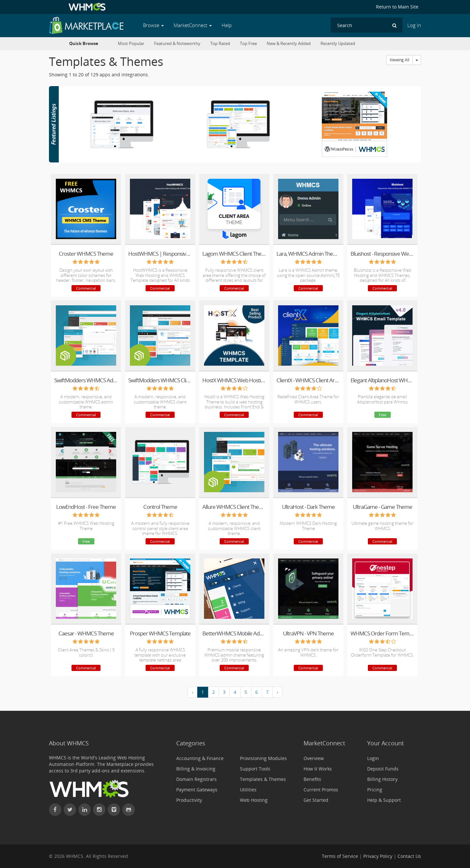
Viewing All (399, 60)
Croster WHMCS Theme (86, 254)
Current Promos (321, 790)
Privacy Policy (378, 856)
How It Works (318, 769)
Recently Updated (338, 44)
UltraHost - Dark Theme (308, 507)
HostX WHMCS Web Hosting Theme (234, 380)
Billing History (382, 779)
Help (227, 25)
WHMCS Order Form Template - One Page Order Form (382, 633)
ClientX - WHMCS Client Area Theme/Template (308, 380)
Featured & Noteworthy (177, 44)
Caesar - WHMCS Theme (86, 633)
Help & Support (384, 800)
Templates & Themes (263, 779)
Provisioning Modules (263, 758)
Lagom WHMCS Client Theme (234, 254)
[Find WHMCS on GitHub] (129, 810)
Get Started (316, 800)
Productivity (189, 800)
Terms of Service (340, 856)
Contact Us (409, 856)
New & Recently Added (289, 44)
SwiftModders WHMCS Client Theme (160, 380)
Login (373, 758)
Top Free (248, 44)
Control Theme (160, 507)
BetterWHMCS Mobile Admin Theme (234, 633)
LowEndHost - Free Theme (86, 507)
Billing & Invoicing (196, 769)
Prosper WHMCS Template (160, 633)
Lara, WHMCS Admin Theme (308, 254)
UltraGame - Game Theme (383, 507)
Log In (414, 25)
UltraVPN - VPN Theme (308, 633)
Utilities (248, 790)
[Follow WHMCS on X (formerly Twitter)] (70, 810)
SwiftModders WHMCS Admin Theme (86, 380)
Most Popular (131, 44)
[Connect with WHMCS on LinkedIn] (85, 810)
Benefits (312, 779)
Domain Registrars (196, 779)
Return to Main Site (397, 7)
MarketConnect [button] (193, 25)
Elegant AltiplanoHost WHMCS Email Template (382, 380)
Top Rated (220, 44)
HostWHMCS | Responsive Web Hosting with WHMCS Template (160, 254)
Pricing (375, 790)
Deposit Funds (383, 769)
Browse (153, 25)
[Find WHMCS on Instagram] (99, 810)
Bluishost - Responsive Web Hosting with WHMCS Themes (382, 254)
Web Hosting (254, 800)
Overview (314, 758)
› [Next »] (277, 692)
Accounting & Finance (200, 758)
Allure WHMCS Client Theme (234, 507)
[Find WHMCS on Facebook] (55, 810)
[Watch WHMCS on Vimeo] (114, 810)
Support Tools (255, 769)
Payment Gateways (197, 790)
